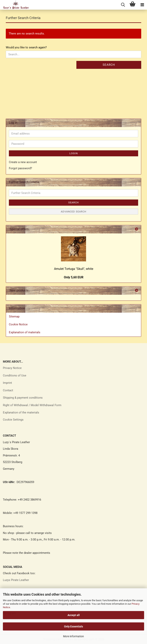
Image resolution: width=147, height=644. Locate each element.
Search (109, 65)
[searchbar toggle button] (123, 5)
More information (73, 636)
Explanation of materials (25, 332)
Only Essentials (73, 626)
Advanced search (73, 212)
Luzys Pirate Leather (16, 580)
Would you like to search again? (26, 47)
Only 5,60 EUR (74, 277)
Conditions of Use (15, 375)
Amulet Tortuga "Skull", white (74, 269)
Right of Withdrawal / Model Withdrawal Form (32, 405)
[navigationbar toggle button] (142, 5)
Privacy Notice (12, 368)
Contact (8, 390)
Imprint (7, 383)
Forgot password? (20, 168)
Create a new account (23, 162)
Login (74, 153)
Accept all (74, 615)
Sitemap (14, 317)
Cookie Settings (13, 420)
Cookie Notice (18, 324)
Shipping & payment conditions (23, 398)
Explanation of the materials (21, 412)
